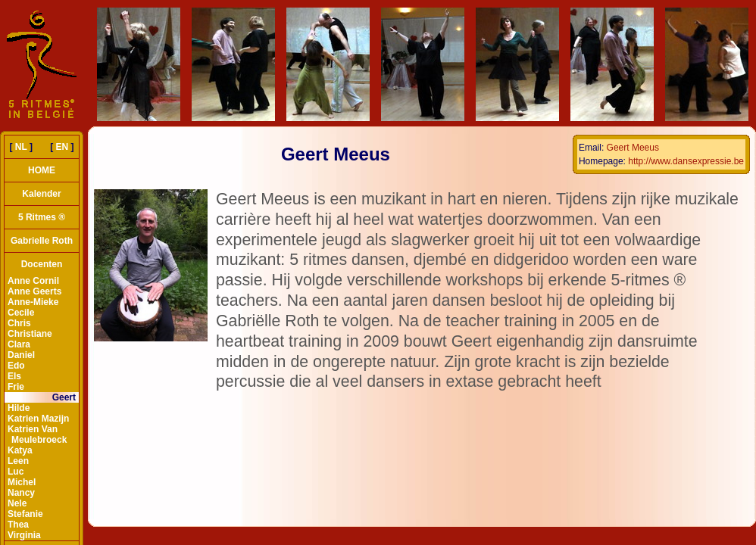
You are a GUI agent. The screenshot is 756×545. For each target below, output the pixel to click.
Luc (16, 472)
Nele (17, 503)
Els (14, 376)
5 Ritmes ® (42, 217)
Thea (18, 525)
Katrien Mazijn (38, 419)
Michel (22, 482)
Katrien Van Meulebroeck (37, 434)
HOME (42, 170)
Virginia (24, 535)
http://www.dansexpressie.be (686, 161)
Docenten (42, 264)
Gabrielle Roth (42, 241)
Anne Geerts (34, 291)
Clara (19, 344)
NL (21, 147)
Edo (16, 366)
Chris (19, 323)
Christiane (30, 334)
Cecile (21, 313)
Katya (20, 450)
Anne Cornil (33, 281)
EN (62, 147)
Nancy (21, 493)
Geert (64, 397)
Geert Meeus (633, 148)
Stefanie (25, 514)
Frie (16, 387)
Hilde (19, 408)
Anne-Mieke (33, 302)
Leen (18, 461)
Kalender (41, 194)
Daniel (21, 355)
